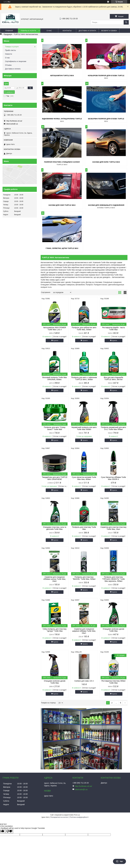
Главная (9, 31)
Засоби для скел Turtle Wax (62, 205)
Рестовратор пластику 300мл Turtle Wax (113, 682)
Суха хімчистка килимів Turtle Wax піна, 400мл (84, 478)
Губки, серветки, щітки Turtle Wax (62, 248)
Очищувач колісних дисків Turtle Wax (113, 630)
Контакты (67, 31)
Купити (56, 341)
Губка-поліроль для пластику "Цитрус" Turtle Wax (55, 630)
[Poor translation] (9, 831)
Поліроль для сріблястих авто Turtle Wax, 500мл (84, 329)
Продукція (8, 34)
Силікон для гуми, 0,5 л (84, 681)
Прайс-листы (10, 50)
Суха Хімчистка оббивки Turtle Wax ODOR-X (113, 478)
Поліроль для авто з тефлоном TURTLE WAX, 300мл (84, 378)
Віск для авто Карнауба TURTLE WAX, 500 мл (113, 378)
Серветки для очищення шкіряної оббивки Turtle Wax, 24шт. (84, 631)
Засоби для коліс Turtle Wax (106, 162)
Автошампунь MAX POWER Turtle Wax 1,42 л (55, 329)
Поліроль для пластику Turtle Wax (84, 528)
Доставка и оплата (87, 31)
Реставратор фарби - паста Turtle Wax (113, 329)
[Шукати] (126, 22)
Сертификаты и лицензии (16, 61)
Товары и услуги (28, 31)
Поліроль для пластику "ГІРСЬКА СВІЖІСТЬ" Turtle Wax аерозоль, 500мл (113, 579)
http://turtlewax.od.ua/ (14, 121)
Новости (9, 54)
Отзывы (8, 65)
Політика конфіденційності (79, 817)
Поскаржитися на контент (59, 817)
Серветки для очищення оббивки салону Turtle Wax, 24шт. (55, 579)
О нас (49, 31)
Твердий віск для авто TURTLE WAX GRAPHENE (55, 478)
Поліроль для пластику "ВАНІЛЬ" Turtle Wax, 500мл (84, 578)
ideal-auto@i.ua (12, 124)
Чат (119, 861)
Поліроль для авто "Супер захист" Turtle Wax (55, 428)
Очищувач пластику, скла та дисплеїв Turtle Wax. (55, 528)
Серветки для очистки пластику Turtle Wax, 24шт (113, 528)
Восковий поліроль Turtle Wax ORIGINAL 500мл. (55, 378)
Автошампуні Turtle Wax (62, 76)
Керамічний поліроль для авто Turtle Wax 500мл (84, 428)
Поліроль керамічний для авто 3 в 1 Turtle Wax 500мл (113, 428)
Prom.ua (77, 815)
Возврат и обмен (109, 31)
